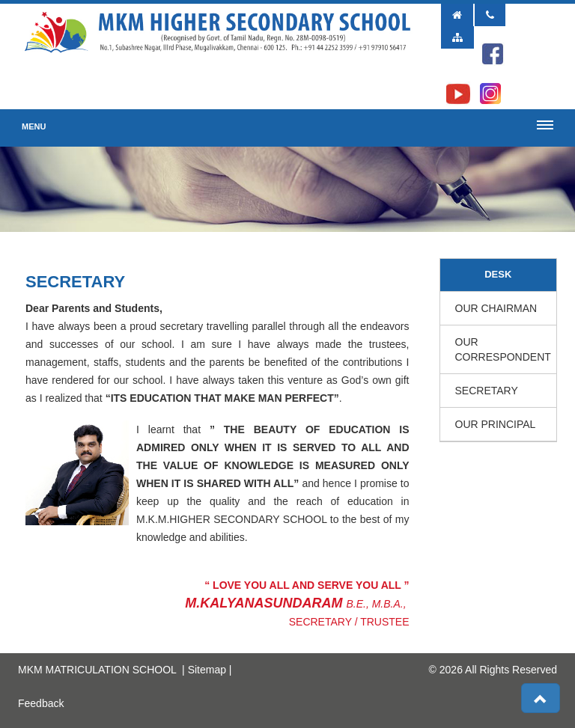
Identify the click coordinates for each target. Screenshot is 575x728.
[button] (541, 698)
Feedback (41, 703)
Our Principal (496, 424)
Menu (34, 126)
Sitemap (207, 670)
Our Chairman (496, 308)
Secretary (487, 391)
